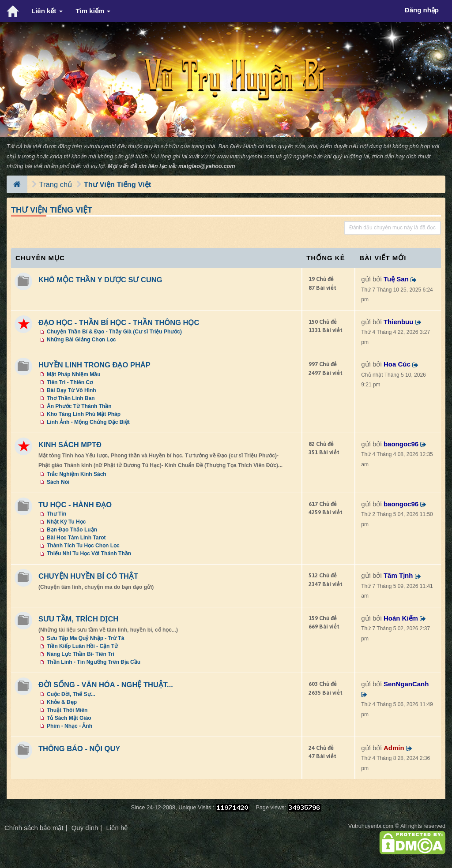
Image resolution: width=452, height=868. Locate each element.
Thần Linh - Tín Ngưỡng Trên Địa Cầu (94, 662)
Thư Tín (56, 514)
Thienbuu (399, 322)
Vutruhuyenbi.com (371, 826)
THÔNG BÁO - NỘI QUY (79, 748)
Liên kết (47, 11)
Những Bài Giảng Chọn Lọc (81, 340)
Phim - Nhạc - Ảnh (70, 726)
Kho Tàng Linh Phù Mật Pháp (84, 414)
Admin (394, 748)
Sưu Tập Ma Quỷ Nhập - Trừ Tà (85, 638)
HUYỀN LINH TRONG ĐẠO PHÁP (94, 365)
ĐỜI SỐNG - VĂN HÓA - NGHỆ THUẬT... (106, 685)
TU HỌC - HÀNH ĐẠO (75, 505)
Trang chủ (56, 184)
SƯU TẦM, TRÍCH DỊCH (78, 619)
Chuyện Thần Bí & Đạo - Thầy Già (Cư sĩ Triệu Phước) (114, 332)
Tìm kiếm (93, 11)
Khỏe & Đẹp (62, 702)
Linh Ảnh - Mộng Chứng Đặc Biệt (88, 422)
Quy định (85, 828)
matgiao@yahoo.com (207, 166)
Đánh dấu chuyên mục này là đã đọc (392, 228)
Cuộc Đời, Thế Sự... (71, 694)
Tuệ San (396, 279)
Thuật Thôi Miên (67, 710)
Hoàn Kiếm (401, 618)
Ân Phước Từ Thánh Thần (79, 406)
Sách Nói (58, 482)
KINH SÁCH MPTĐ (70, 445)
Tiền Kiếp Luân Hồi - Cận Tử (82, 646)
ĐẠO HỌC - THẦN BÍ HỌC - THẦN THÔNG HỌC (119, 322)
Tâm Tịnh (398, 575)
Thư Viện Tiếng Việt (118, 184)
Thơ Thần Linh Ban (71, 398)
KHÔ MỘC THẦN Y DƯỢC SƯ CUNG (100, 280)
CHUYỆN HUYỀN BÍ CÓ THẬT (88, 576)
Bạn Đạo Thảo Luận (72, 530)
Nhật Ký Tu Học (66, 522)
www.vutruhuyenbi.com (245, 156)
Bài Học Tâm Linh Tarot (76, 538)
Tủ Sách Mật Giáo (69, 718)
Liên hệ (117, 828)
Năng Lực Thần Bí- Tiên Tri (81, 654)
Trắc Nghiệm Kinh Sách (77, 474)
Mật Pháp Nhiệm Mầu (74, 374)
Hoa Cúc (397, 364)
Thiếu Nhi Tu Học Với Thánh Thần (89, 554)
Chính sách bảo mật (34, 828)
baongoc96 (401, 444)
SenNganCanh (406, 684)
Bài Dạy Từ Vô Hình (72, 390)
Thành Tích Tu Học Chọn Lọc (83, 546)
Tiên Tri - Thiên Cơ (70, 382)
